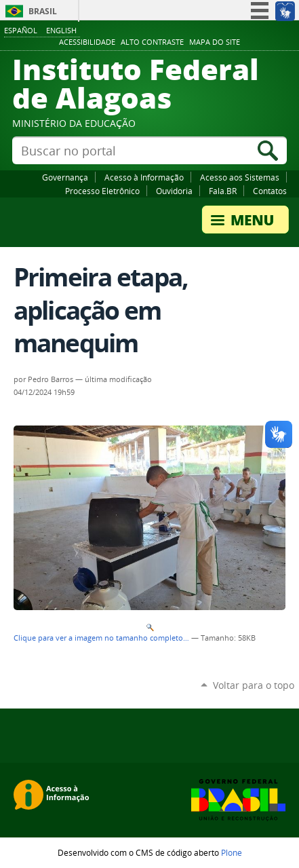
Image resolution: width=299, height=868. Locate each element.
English (61, 30)
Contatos (270, 191)
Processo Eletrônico (102, 191)
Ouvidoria (174, 191)
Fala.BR (223, 191)
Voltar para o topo (254, 685)
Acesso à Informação (144, 177)
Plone (232, 852)
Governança (65, 177)
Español (21, 30)
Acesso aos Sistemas (240, 177)
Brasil (43, 11)
